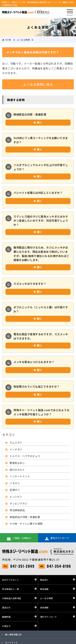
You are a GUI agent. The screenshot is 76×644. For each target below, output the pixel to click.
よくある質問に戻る (38, 84)
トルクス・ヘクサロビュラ (25, 456)
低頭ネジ (15, 490)
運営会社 (6, 607)
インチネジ (16, 449)
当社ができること (10, 580)
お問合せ (6, 626)
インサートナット (20, 476)
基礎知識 (6, 617)
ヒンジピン (16, 497)
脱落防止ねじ (17, 463)
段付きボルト (17, 470)
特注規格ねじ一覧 (10, 589)
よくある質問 (46, 598)
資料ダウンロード (49, 617)
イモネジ (15, 483)
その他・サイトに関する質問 (26, 524)
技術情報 (44, 607)
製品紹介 (44, 580)
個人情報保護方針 (14, 634)
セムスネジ (16, 442)
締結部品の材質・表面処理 (25, 517)
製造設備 (44, 589)
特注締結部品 (17, 510)
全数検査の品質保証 (12, 598)
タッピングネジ (19, 503)
